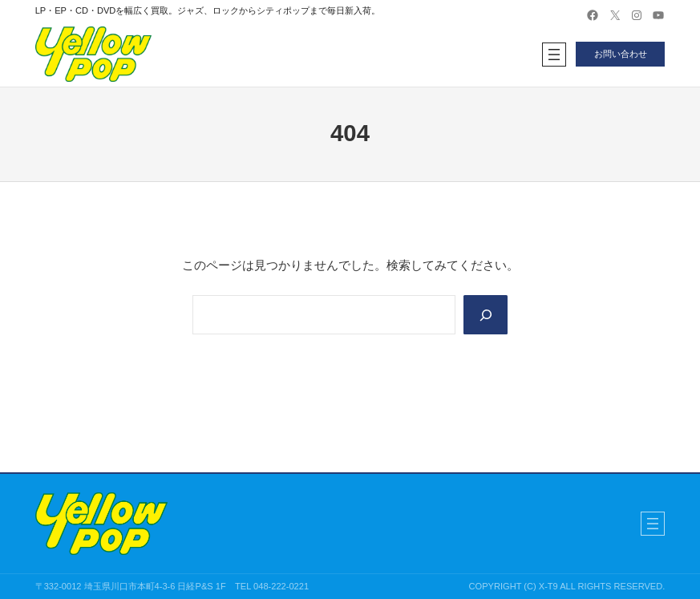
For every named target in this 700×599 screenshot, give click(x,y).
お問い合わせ (621, 54)
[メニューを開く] (554, 55)
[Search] (485, 315)
